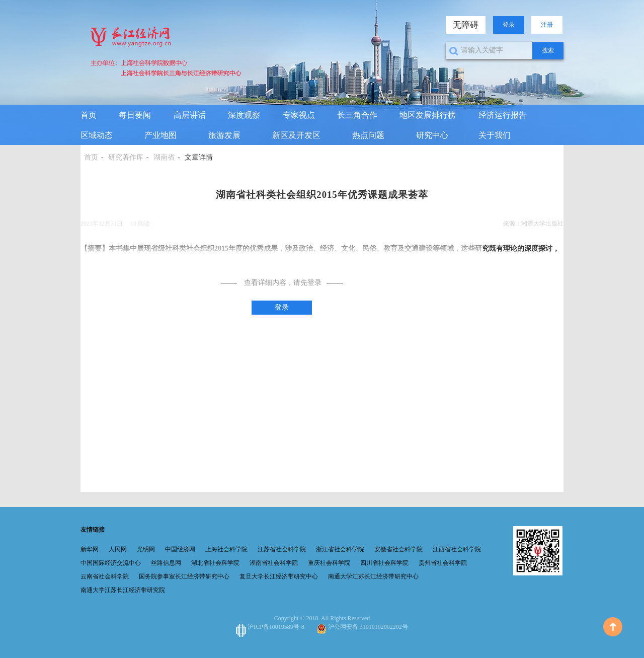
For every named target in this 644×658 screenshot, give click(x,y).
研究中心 (432, 135)
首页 (89, 115)
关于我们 (495, 135)
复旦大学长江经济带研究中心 (279, 576)
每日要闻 (135, 115)
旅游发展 (224, 135)
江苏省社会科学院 (282, 549)
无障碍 (466, 25)
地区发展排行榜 (428, 115)
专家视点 (299, 115)
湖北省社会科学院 (215, 563)
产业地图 (160, 135)
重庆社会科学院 (329, 563)
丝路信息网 (166, 563)
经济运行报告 (503, 115)
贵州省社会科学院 (443, 563)
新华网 (90, 549)
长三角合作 (357, 115)
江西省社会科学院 (457, 549)
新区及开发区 (296, 135)
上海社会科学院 (226, 549)
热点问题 (368, 135)
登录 (509, 25)
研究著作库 (126, 157)
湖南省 (164, 157)
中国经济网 (180, 549)
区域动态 (97, 135)
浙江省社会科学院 (340, 549)
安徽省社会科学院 (398, 549)
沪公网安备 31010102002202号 (362, 627)
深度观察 (244, 115)
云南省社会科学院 (105, 576)
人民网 (118, 549)
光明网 (146, 549)
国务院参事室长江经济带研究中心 (184, 576)
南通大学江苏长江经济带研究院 (123, 590)
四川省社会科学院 (384, 563)
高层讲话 (190, 115)
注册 (547, 25)
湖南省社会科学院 (274, 563)
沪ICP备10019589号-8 (271, 627)
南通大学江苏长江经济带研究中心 (373, 576)
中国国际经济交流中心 (111, 563)
